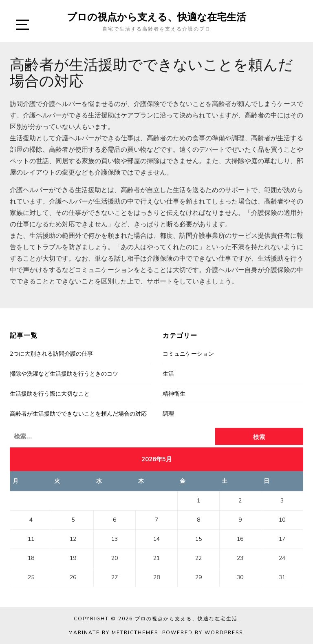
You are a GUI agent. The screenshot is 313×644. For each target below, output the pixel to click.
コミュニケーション (188, 354)
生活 (168, 374)
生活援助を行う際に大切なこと (50, 394)
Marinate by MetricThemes (113, 633)
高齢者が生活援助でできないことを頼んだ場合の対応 (78, 414)
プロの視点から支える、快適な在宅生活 (156, 17)
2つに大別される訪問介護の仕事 (51, 354)
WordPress (224, 633)
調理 (168, 414)
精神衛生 (174, 394)
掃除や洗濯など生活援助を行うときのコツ (64, 374)
